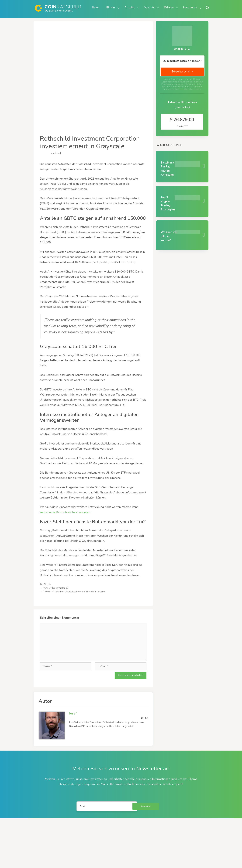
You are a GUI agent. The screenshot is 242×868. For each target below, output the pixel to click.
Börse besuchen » (182, 72)
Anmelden (146, 806)
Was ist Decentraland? (56, 588)
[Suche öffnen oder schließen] (207, 8)
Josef (58, 153)
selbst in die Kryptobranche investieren (65, 512)
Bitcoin (47, 584)
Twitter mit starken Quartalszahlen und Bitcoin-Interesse (74, 592)
